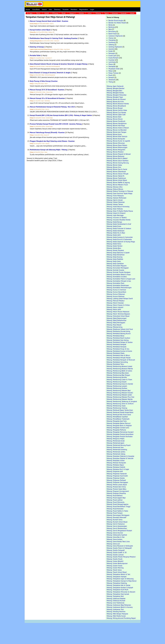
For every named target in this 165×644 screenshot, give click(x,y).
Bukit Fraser (113, 34)
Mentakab (112, 66)
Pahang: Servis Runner (115, 533)
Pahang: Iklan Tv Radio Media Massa (120, 211)
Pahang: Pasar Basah (114, 325)
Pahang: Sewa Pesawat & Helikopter (120, 546)
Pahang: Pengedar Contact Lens (118, 428)
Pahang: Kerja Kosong (115, 257)
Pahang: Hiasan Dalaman (116, 202)
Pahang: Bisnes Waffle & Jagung (118, 182)
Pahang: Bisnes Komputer (116, 139)
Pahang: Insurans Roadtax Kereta (119, 220)
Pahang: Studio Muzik (115, 559)
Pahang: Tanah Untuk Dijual (117, 572)
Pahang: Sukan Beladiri (115, 561)
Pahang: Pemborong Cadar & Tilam (119, 379)
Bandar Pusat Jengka (116, 20)
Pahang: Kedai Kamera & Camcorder (120, 237)
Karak (111, 51)
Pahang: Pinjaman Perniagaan (117, 482)
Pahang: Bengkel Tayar (115, 97)
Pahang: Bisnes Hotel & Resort (118, 128)
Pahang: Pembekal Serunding (117, 362)
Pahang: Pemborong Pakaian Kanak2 (120, 393)
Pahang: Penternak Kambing (117, 449)
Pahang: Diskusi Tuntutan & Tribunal (120, 191)
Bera (110, 29)
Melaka (81, 13)
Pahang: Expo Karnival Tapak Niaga (119, 193)
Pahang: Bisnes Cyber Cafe (116, 115)
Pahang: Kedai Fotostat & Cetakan (119, 228)
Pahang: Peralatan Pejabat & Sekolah (120, 458)
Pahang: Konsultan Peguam (117, 266)
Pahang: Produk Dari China (116, 487)
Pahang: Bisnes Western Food (117, 185)
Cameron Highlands (116, 36)
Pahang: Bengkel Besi (114, 91)
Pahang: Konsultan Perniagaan (118, 268)
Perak (64, 13)
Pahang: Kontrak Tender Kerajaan (119, 272)
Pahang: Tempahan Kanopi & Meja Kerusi (122, 581)
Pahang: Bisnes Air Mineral (116, 99)
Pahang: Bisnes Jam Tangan (117, 132)
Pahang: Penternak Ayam (115, 443)
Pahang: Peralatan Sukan (116, 460)
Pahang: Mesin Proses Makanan (118, 312)
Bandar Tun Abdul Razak (117, 23)
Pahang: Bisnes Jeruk (114, 134)
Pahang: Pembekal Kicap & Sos (118, 349)
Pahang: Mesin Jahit (114, 309)
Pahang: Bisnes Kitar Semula (117, 136)
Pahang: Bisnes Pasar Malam (117, 145)
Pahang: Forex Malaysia (115, 196)
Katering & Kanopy (37, 47)
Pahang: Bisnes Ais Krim (115, 101)
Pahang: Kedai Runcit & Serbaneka (119, 239)
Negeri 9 (73, 13)
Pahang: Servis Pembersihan (117, 528)
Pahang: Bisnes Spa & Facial (117, 169)
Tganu (107, 13)
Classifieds (36, 9)
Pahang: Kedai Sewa (114, 244)
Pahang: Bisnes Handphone (117, 123)
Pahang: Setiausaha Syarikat (117, 535)
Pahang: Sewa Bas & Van (116, 537)
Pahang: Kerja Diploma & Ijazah (118, 253)
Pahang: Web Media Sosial (116, 616)
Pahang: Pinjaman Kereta (116, 478)
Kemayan (112, 53)
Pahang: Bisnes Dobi (114, 117)
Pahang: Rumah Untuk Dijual (117, 522)
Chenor (111, 38)
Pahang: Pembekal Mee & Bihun (118, 355)
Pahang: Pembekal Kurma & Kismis (119, 351)
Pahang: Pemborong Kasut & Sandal (120, 384)
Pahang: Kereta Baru (114, 248)
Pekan (111, 71)
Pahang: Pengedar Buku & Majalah (119, 425)
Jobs (50, 9)
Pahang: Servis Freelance (116, 524)
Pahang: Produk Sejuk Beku (117, 489)
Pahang (98, 13)
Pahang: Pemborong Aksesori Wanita (120, 369)
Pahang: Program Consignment (118, 491)
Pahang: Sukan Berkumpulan (117, 563)
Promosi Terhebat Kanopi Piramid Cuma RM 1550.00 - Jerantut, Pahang (56, 124)
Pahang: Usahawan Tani (115, 609)
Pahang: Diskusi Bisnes (115, 189)
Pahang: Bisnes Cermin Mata (117, 110)
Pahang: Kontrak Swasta (115, 270)
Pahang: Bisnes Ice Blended (117, 130)
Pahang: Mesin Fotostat (115, 303)
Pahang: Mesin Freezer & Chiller (118, 305)
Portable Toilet (35, 55)
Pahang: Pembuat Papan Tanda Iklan (120, 410)
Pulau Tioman (113, 73)
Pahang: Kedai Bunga (114, 222)
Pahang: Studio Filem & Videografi (119, 548)
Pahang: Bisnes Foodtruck (116, 121)
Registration (84, 9)
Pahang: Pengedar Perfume (116, 430)
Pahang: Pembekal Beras (115, 336)
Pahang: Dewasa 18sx (115, 187)
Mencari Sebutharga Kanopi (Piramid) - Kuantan (47, 132)
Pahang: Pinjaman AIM (115, 471)
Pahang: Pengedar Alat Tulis (117, 421)
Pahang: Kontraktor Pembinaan (118, 285)
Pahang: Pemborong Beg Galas (118, 373)
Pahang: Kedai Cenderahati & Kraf (119, 224)
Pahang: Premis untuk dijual (117, 485)
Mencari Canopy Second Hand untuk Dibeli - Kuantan (49, 21)
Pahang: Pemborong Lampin (117, 386)
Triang (111, 82)
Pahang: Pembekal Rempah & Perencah (121, 360)
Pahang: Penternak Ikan (115, 447)
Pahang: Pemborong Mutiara (117, 388)
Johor (90, 13)
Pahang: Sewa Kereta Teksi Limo (118, 541)
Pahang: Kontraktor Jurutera (117, 277)
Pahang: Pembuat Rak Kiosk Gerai (119, 415)
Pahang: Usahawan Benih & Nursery (120, 607)
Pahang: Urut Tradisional (115, 603)
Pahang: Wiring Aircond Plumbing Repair (121, 618)
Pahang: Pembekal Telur (115, 364)
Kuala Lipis (112, 55)
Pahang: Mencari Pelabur (116, 301)
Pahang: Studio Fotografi (116, 550)
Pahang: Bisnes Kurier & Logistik (118, 141)
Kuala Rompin (114, 58)
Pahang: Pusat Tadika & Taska (117, 511)
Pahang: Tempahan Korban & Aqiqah (120, 587)
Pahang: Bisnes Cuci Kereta (116, 112)
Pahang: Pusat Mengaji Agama (117, 504)
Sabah (132, 13)
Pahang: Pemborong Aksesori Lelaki (119, 366)
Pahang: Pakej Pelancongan (117, 318)
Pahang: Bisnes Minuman (116, 143)
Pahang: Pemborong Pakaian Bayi (119, 390)
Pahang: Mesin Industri (115, 307)
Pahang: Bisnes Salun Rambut (117, 161)
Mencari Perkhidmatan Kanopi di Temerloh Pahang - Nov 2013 (52, 107)
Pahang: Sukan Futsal (114, 566)
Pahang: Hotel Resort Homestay (118, 207)
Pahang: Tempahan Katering (117, 583)
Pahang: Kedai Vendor (115, 246)
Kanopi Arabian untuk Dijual (40, 30)
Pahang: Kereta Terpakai (115, 250)
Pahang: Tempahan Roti (115, 596)
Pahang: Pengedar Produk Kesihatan (120, 436)
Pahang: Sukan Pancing (115, 568)
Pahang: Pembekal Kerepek (116, 344)
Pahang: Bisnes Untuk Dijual (117, 180)
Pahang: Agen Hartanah (115, 86)
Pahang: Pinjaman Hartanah (117, 474)
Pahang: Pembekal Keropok (117, 347)
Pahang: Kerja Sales (114, 261)
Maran (111, 64)
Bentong (112, 27)
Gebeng (111, 45)
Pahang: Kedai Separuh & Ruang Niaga (121, 242)
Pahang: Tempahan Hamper (117, 577)
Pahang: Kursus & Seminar (116, 290)
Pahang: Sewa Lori (113, 544)
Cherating (112, 40)
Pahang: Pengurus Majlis (116, 439)
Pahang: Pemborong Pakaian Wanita (120, 399)
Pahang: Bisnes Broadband (116, 106)
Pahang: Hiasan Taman (115, 204)
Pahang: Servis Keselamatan (117, 526)
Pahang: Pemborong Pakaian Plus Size (120, 397)
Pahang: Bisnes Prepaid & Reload (119, 154)
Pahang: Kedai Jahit (114, 235)
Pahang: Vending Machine (116, 611)
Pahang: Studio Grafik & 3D (117, 552)
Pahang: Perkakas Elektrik (116, 467)
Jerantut (111, 49)
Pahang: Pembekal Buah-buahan (118, 338)
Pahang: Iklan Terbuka (115, 209)
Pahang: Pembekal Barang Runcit (119, 333)
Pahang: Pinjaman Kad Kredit (117, 476)
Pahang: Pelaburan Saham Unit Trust (120, 329)
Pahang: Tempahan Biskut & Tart (118, 574)
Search (44, 9)
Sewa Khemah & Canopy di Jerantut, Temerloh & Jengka (50, 73)
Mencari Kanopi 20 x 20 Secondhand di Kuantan (47, 98)
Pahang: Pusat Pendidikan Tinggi (118, 506)
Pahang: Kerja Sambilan (115, 263)
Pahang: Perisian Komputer (116, 463)
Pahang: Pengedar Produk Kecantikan (120, 434)
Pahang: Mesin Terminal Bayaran (118, 314)
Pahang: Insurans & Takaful (117, 217)
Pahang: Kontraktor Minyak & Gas (119, 281)
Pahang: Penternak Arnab (116, 441)
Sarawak (124, 13)
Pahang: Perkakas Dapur (115, 465)
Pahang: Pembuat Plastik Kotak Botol (120, 412)
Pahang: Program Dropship (116, 493)
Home (28, 9)
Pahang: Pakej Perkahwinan (117, 320)
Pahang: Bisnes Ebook (115, 119)
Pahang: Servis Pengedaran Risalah (119, 531)
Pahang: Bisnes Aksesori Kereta (118, 104)
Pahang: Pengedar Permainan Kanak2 (120, 432)
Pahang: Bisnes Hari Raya (116, 125)
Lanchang (112, 62)
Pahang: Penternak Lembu (116, 452)
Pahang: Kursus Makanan (116, 294)
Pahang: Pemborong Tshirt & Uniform (120, 404)
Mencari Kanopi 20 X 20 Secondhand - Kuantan (47, 90)
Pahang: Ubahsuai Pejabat (116, 598)
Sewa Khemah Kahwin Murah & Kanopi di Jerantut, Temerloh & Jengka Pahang (59, 64)
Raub (110, 75)
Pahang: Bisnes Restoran (115, 156)
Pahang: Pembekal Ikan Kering (118, 340)
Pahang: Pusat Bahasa (115, 495)
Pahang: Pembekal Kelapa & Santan (120, 342)
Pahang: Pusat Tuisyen (115, 513)
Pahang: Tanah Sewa (114, 570)
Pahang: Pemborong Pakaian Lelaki (119, 395)
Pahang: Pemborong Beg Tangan (118, 375)
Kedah (47, 13)
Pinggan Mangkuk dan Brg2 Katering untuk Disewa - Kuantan (52, 141)
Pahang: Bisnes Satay (114, 165)
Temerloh (112, 80)
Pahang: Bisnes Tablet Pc (116, 176)
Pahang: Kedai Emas (114, 226)
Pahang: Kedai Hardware (115, 231)
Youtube (66, 9)
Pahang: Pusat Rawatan (115, 509)
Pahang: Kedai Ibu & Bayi (116, 233)
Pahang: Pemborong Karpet (117, 382)
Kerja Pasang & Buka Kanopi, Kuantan (44, 81)
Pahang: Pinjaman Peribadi (116, 480)
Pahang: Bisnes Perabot (115, 152)
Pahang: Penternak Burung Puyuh (119, 445)
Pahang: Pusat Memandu (116, 502)
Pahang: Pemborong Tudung (117, 408)
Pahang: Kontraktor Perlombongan (119, 287)
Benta (111, 25)
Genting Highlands (115, 47)
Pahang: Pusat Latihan (115, 500)
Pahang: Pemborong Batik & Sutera (119, 371)
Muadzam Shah (114, 69)
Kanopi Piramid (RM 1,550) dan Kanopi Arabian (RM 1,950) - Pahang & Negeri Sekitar (61, 115)
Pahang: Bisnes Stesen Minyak (118, 174)
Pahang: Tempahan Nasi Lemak (118, 594)
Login (92, 9)
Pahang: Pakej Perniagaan (116, 323)
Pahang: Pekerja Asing (115, 327)
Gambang (112, 42)
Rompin (111, 77)
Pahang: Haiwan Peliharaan (117, 198)
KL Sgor (30, 13)
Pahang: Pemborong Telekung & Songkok (122, 401)
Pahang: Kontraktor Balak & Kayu (119, 274)
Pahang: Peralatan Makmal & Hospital (120, 456)
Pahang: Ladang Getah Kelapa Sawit (120, 298)
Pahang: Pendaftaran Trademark (118, 419)
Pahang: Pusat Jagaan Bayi (116, 498)
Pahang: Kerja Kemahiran (116, 255)
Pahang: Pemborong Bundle (117, 377)
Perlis (38, 13)
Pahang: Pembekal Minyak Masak (119, 358)
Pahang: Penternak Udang (116, 454)
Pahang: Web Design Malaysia (117, 614)
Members (74, 9)
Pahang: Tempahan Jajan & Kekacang (120, 579)
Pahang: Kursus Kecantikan (116, 292)
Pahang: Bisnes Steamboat (116, 171)
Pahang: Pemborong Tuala (116, 406)
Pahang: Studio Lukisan (115, 555)
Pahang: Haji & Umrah (115, 200)
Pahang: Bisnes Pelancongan (117, 147)
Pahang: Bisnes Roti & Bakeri (117, 158)
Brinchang (112, 31)
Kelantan (115, 13)
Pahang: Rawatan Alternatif (116, 517)
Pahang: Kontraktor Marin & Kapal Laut (121, 279)
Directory (57, 9)
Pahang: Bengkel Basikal (116, 88)
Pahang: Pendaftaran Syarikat (117, 417)
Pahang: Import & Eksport (116, 213)
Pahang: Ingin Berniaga (115, 215)
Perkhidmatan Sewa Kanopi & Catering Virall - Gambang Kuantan (54, 38)
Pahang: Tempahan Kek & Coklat (118, 585)
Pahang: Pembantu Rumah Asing (118, 331)
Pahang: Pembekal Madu (116, 353)
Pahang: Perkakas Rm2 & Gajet (118, 469)
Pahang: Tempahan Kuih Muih (117, 590)
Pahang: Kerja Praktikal (115, 259)
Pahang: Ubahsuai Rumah (116, 601)
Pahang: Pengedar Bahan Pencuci (119, 423)
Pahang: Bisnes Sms (114, 167)
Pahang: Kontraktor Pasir (115, 283)
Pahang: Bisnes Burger (115, 108)
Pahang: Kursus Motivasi (116, 296)
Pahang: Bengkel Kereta (115, 93)
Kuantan (112, 60)
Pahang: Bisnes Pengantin (116, 150)
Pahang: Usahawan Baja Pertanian (119, 605)
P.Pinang (55, 13)
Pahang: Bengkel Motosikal (117, 95)
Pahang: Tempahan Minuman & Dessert (121, 592)
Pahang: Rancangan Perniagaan (118, 515)
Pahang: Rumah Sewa (115, 520)
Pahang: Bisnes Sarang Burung (118, 163)
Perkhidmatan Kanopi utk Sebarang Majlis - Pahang (49, 150)
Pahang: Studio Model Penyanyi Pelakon (121, 557)
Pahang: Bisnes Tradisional (116, 178)
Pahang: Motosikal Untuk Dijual (118, 316)
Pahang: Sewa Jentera (114, 539)
